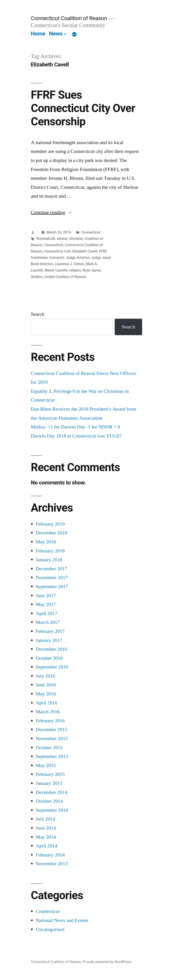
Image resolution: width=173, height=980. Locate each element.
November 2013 (52, 864)
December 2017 (51, 569)
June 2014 (46, 828)
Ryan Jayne (91, 270)
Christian (76, 239)
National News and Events (62, 920)
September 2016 (52, 667)
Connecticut (91, 232)
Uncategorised (50, 929)
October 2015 (49, 748)
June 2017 (46, 596)
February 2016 (50, 721)
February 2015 (50, 774)
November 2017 (52, 578)
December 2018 (51, 533)
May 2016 (46, 694)
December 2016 (51, 649)
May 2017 (46, 604)
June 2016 (46, 685)
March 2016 (48, 712)
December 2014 (51, 792)
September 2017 (52, 587)
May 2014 (46, 837)
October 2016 (49, 658)
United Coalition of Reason (65, 277)
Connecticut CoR (57, 251)
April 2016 (47, 703)
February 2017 (50, 631)
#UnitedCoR (46, 239)
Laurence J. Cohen (69, 264)
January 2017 (49, 640)
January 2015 (49, 783)
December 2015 (51, 730)
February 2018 (50, 551)
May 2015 (46, 765)
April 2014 (47, 846)
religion (75, 270)
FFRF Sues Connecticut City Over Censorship (83, 108)
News (56, 34)
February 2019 (50, 524)
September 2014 (52, 810)
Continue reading (52, 212)
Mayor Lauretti (56, 270)
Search (38, 314)
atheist (62, 239)
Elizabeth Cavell (85, 251)
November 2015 (52, 739)
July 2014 (46, 819)
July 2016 (46, 676)
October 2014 (49, 801)
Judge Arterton (78, 258)
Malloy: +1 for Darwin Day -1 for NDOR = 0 (75, 427)
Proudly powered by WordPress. (107, 962)
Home (38, 34)
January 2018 (49, 560)
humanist (57, 258)
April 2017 (47, 613)
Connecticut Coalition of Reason (69, 18)
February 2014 (50, 855)
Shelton (37, 277)
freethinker (39, 258)
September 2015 (52, 756)
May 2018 (46, 542)
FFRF (103, 251)
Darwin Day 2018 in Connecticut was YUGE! (76, 436)
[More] (74, 35)
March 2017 (48, 622)
